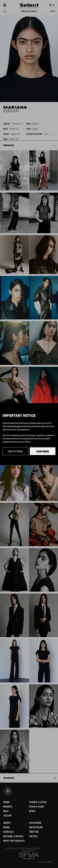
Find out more (15, 451)
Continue (43, 451)
